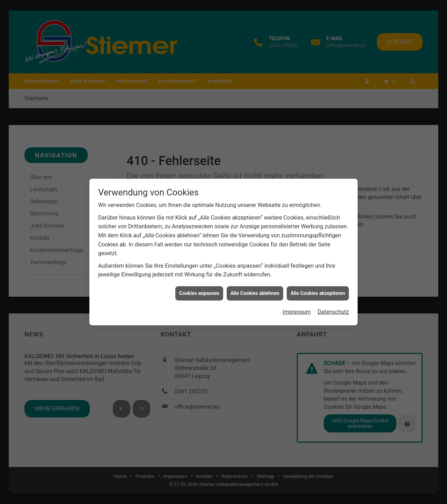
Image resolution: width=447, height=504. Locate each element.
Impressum (297, 309)
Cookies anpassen (199, 290)
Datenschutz (333, 309)
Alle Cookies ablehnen (255, 290)
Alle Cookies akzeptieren (318, 290)
